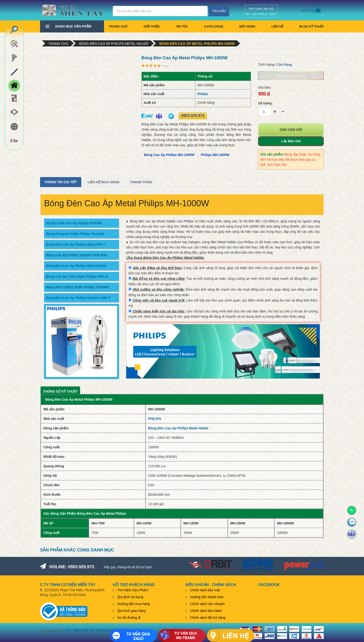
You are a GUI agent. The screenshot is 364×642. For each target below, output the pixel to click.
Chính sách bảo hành (206, 611)
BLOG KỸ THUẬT (312, 26)
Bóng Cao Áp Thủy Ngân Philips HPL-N (77, 276)
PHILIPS (155, 419)
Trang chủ (118, 26)
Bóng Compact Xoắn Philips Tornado (75, 234)
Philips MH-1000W (215, 155)
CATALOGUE (214, 26)
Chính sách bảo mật (205, 590)
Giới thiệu (152, 26)
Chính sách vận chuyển (207, 604)
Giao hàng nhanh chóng (291, 76)
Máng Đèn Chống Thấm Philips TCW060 (77, 287)
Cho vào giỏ (291, 130)
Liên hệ (277, 26)
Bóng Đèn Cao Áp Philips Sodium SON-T (78, 298)
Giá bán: (265, 87)
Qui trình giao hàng (131, 611)
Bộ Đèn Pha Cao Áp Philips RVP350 (74, 223)
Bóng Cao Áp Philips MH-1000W (169, 155)
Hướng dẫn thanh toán (207, 597)
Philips (203, 94)
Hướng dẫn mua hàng (134, 604)
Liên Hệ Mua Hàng (104, 182)
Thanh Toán (141, 182)
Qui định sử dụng (130, 597)
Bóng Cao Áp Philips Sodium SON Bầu (77, 255)
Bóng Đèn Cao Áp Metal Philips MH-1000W (197, 44)
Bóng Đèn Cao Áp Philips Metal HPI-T (75, 244)
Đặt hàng (247, 26)
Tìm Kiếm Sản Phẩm (133, 590)
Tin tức (182, 26)
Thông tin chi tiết (61, 182)
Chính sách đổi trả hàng (208, 618)
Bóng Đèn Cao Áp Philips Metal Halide (114, 44)
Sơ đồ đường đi (129, 618)
